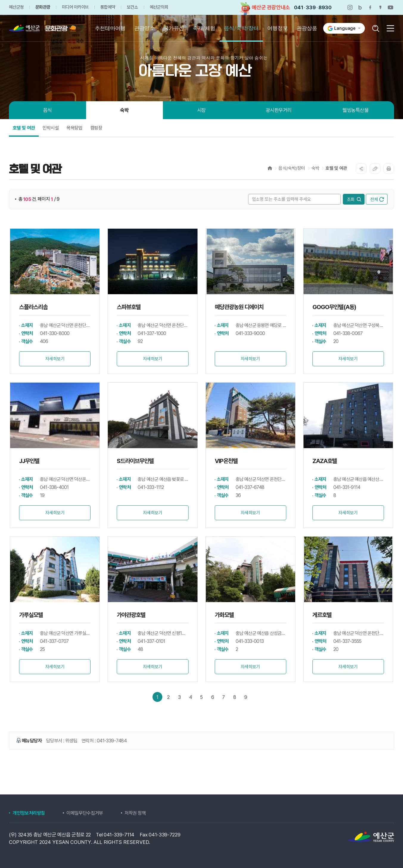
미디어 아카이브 (75, 7)
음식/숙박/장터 (292, 168)
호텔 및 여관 (336, 168)
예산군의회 (159, 7)
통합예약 (108, 7)
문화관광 (43, 7)
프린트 (389, 169)
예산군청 (16, 7)
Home (270, 168)
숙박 (315, 168)
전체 (377, 200)
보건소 (132, 7)
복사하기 (375, 169)
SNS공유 (361, 169)
